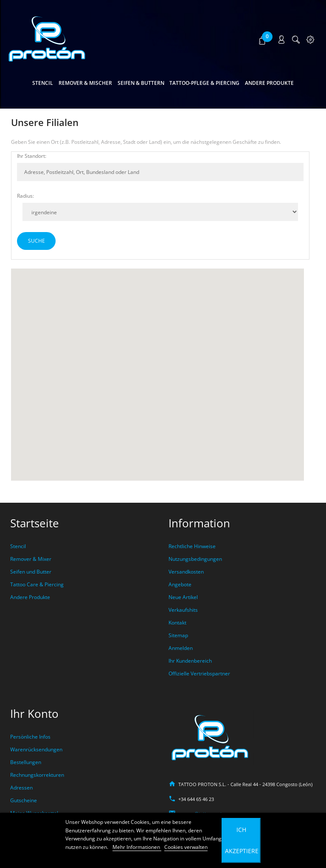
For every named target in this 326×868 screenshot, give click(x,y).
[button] (263, 40)
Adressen (21, 788)
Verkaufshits (183, 610)
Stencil (43, 83)
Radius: (25, 196)
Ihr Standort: (32, 156)
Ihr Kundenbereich (190, 661)
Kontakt (177, 623)
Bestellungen (26, 762)
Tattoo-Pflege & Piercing (204, 83)
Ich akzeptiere (242, 840)
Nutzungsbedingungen (195, 559)
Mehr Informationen (137, 847)
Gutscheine (24, 800)
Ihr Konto (34, 714)
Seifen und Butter (31, 572)
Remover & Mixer (31, 559)
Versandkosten (186, 572)
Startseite (35, 523)
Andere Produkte (269, 83)
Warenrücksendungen (36, 749)
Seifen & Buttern (141, 83)
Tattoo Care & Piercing (37, 584)
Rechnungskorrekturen (37, 775)
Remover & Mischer (85, 83)
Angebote (180, 584)
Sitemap (178, 635)
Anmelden (181, 648)
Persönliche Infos (30, 737)
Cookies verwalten (186, 847)
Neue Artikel (183, 597)
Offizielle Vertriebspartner (199, 673)
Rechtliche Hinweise (192, 546)
